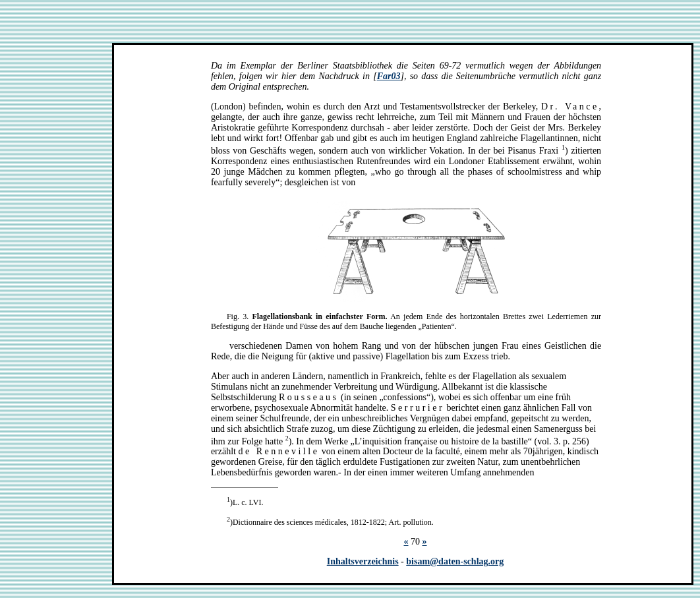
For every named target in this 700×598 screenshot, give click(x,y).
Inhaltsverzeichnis (363, 561)
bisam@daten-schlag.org (455, 561)
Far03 (389, 76)
